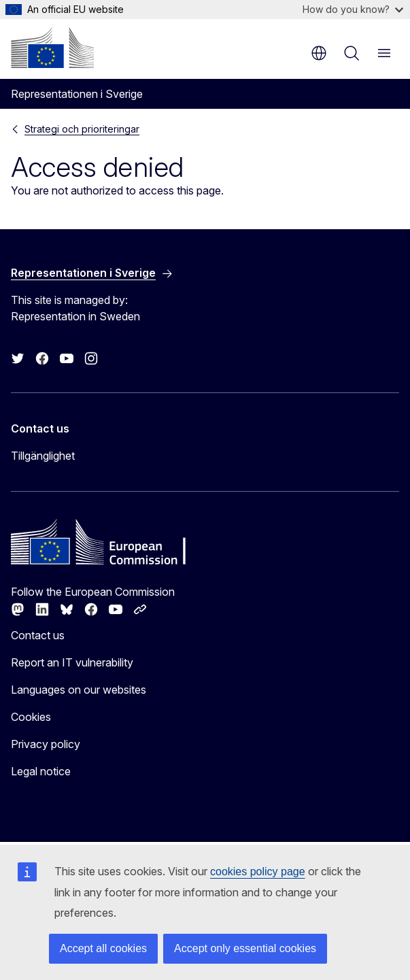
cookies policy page (258, 872)
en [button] (319, 53)
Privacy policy (46, 744)
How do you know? (353, 9)
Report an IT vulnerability (72, 662)
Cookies (31, 717)
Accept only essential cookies (245, 948)
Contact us (38, 635)
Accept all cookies (103, 948)
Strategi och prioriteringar (82, 129)
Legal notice (41, 771)
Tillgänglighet (43, 456)
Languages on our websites (79, 690)
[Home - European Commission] (52, 48)
